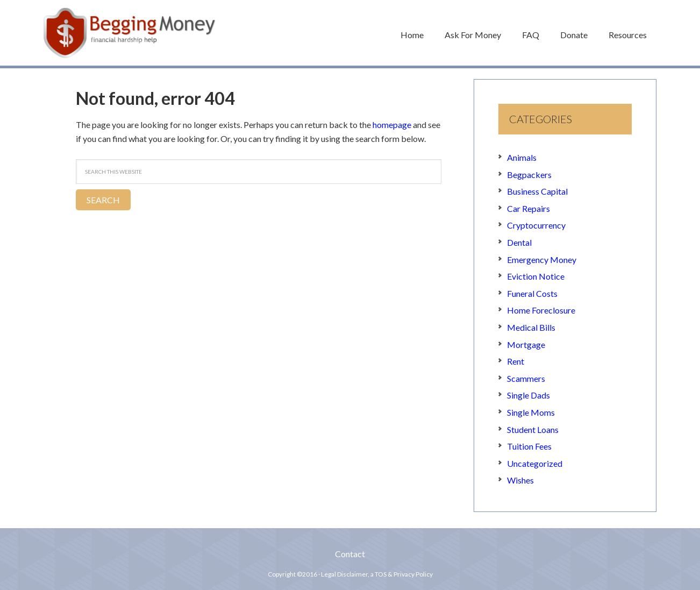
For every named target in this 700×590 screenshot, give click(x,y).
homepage (392, 125)
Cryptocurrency (536, 225)
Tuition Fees (529, 446)
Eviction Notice (536, 276)
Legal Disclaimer (344, 574)
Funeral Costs (532, 293)
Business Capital (537, 191)
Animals (522, 157)
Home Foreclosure (541, 310)
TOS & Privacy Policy (404, 574)
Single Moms (531, 412)
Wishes (520, 480)
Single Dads (528, 395)
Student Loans (533, 429)
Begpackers (529, 175)
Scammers (526, 378)
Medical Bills (531, 327)
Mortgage (526, 344)
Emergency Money (542, 260)
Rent (516, 361)
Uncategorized (535, 463)
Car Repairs (528, 208)
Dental (519, 242)
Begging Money (130, 33)
